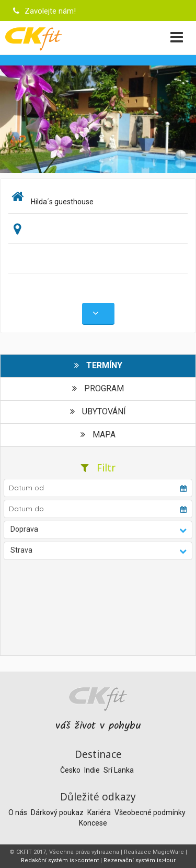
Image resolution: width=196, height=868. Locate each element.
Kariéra (100, 812)
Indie (93, 770)
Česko (71, 770)
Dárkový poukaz (58, 812)
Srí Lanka (119, 770)
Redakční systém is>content (60, 860)
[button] (98, 530)
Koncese (93, 823)
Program (98, 388)
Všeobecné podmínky (150, 812)
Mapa (98, 435)
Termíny (98, 365)
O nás (19, 812)
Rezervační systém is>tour (140, 860)
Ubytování (98, 411)
